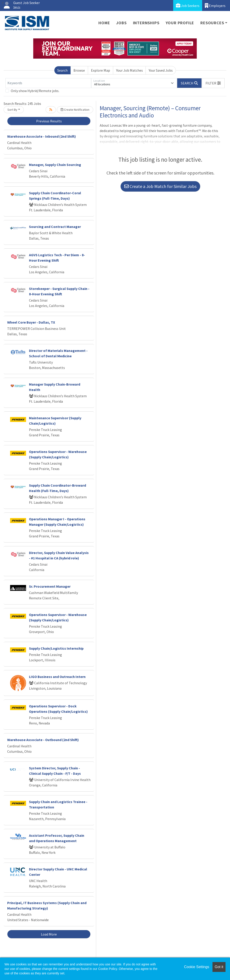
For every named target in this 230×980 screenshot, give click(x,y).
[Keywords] (48, 83)
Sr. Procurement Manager (50, 586)
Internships (146, 23)
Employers (215, 6)
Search (62, 70)
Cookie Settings (197, 967)
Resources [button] (212, 23)
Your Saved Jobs (161, 70)
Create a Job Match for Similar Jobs (160, 186)
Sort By (12, 110)
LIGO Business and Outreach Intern (57, 677)
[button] (213, 83)
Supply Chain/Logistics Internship (56, 648)
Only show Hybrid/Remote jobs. (35, 91)
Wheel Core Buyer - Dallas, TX (31, 322)
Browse (79, 70)
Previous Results (49, 121)
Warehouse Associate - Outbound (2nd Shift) (43, 740)
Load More (49, 934)
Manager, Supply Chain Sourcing (55, 165)
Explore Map (101, 70)
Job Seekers (188, 6)
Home (104, 23)
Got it (219, 967)
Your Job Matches (129, 70)
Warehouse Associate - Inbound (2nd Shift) (42, 136)
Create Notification (75, 110)
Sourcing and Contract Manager (55, 227)
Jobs (121, 23)
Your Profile (180, 23)
